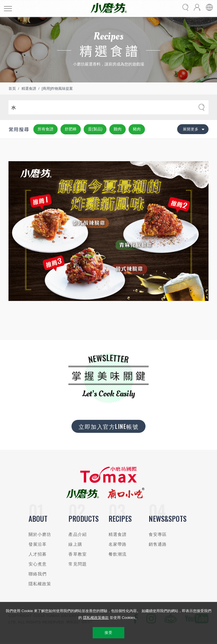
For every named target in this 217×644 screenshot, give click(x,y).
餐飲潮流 (118, 554)
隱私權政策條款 (96, 618)
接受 (108, 633)
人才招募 (38, 554)
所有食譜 (45, 129)
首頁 (12, 89)
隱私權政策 (40, 584)
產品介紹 (78, 534)
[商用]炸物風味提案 (57, 89)
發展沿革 (38, 544)
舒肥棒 (71, 129)
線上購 (75, 544)
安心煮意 (38, 564)
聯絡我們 (38, 574)
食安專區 (158, 534)
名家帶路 (118, 544)
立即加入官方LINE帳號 (108, 426)
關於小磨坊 (40, 534)
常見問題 (78, 564)
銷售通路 (158, 544)
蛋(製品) (95, 129)
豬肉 (137, 129)
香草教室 (78, 554)
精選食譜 (29, 89)
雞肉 (118, 129)
